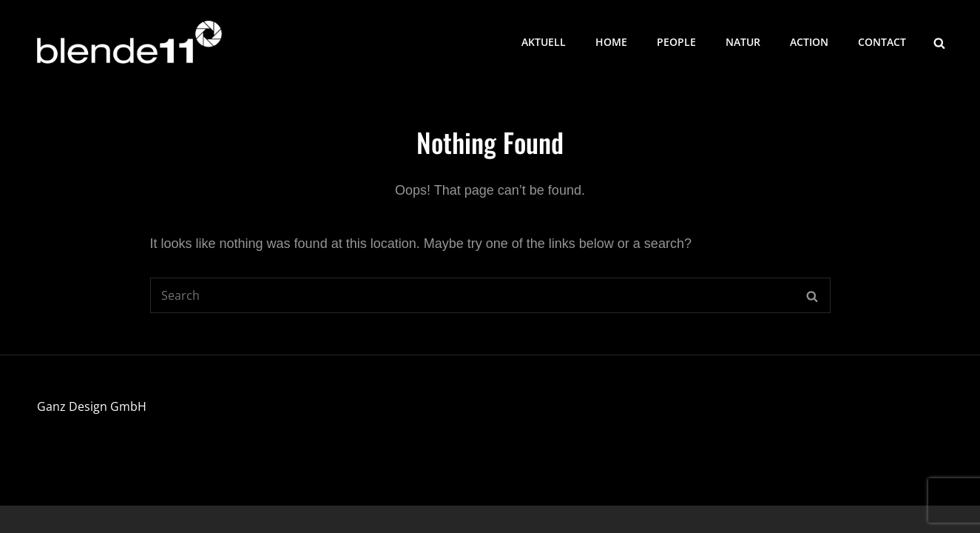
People (676, 42)
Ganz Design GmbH (92, 406)
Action (809, 42)
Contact (882, 42)
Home (611, 42)
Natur (743, 42)
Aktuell (544, 42)
